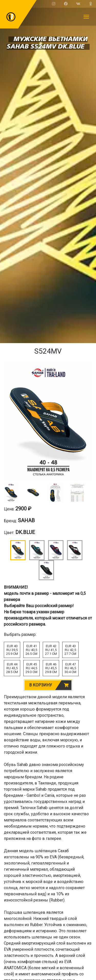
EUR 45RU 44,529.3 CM (31, 668)
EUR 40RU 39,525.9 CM (12, 650)
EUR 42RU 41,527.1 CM (51, 650)
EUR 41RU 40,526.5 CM (31, 650)
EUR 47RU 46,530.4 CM (70, 668)
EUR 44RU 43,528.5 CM (12, 668)
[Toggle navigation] (86, 17)
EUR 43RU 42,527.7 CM (70, 650)
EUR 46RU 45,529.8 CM (51, 668)
